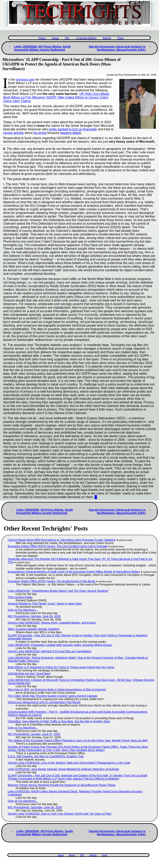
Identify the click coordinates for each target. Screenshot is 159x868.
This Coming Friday (20, 597)
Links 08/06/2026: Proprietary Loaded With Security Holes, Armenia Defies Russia (60, 645)
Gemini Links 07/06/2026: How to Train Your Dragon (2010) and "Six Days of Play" (60, 814)
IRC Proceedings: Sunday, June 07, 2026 (34, 734)
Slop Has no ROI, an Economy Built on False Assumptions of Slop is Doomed (57, 690)
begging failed (70, 133)
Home (42, 38)
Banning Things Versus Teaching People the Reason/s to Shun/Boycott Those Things (62, 785)
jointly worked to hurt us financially (73, 129)
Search (107, 38)
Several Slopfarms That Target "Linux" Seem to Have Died (45, 604)
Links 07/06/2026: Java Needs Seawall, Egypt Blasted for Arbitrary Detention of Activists (63, 769)
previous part (25, 79)
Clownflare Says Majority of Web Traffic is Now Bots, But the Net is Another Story (59, 721)
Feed (120, 38)
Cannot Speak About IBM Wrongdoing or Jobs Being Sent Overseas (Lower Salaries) (62, 540)
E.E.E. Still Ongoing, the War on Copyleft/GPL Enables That (46, 756)
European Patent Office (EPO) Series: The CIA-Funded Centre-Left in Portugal (57, 546)
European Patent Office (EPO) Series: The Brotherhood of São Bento (52, 581)
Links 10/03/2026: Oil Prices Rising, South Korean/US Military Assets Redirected (42, 48)
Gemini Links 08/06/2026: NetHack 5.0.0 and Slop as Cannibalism (50, 651)
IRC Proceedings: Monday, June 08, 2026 (34, 616)
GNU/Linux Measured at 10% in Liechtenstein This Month (44, 702)
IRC (67, 38)
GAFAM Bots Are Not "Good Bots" (29, 674)
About (55, 38)
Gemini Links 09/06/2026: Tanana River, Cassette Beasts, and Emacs (52, 623)
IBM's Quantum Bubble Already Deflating (34, 629)
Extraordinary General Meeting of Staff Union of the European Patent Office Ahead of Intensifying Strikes (74, 572)
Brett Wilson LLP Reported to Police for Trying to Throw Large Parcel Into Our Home (61, 667)
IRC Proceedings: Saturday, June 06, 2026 (35, 807)
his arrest (40, 133)
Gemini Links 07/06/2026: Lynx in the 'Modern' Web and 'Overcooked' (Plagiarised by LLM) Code (69, 763)
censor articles (13, 133)
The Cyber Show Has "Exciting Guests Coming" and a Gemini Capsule (53, 696)
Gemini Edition (88, 38)
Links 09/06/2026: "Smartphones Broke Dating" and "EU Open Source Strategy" (58, 591)
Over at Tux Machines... (23, 610)
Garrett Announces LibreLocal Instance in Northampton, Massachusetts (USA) (117, 48)
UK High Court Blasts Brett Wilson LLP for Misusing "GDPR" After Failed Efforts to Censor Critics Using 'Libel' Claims (56, 97)
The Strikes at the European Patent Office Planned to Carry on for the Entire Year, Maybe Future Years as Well (78, 740)
